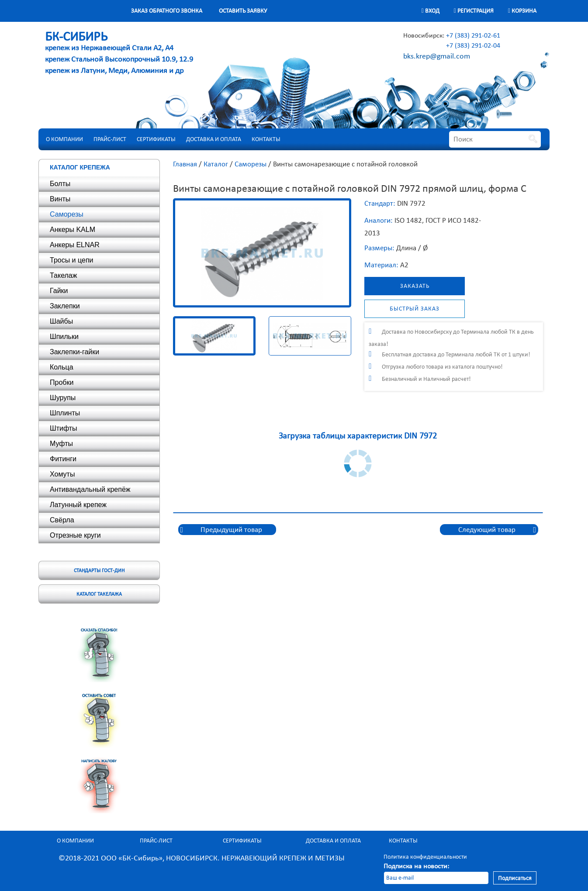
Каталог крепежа (80, 167)
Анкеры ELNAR (75, 245)
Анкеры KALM (73, 230)
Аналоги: (379, 220)
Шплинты (65, 413)
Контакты (266, 139)
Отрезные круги (75, 535)
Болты (60, 184)
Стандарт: (380, 203)
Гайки (59, 291)
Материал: (381, 265)
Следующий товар (487, 530)
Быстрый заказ (415, 309)
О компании (64, 139)
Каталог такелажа (99, 594)
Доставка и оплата (214, 139)
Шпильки (64, 337)
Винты (60, 199)
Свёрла (62, 520)
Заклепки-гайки (74, 352)
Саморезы (67, 214)
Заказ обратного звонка (167, 11)
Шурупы (63, 398)
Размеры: (379, 248)
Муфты (61, 444)
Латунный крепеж (78, 505)
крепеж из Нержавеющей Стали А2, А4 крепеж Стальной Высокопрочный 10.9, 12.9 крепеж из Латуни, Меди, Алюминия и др (119, 54)
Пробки (62, 382)
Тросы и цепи (71, 260)
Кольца (62, 367)
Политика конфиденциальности (425, 857)
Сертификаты (156, 139)
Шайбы (61, 321)
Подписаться (515, 878)
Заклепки (65, 306)
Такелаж (63, 275)
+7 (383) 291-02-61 (473, 35)
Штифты (64, 428)
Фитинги (63, 459)
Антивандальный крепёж (90, 489)
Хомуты (62, 474)
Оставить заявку (243, 11)
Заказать (415, 286)
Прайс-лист (110, 139)
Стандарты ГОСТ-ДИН (99, 570)
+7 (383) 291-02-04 (473, 45)
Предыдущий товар (231, 530)
